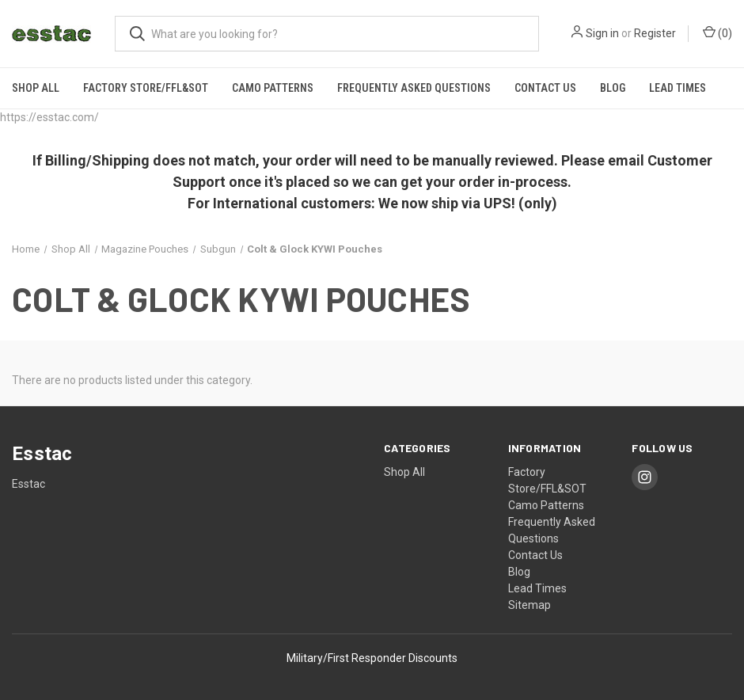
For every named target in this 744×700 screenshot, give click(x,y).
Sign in (602, 33)
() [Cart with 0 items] (717, 32)
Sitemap (530, 605)
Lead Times (678, 88)
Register (655, 33)
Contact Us (545, 88)
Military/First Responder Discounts (372, 658)
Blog (613, 88)
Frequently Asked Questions (414, 88)
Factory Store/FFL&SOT (146, 88)
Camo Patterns (273, 88)
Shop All (36, 88)
